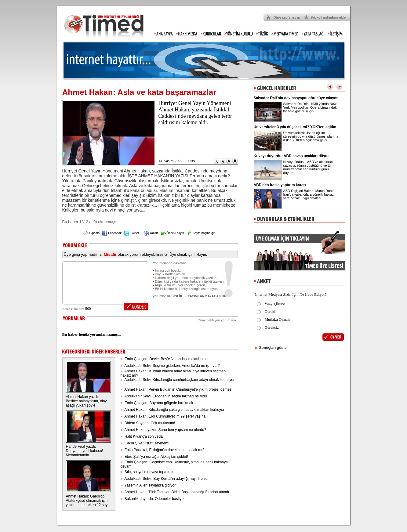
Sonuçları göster (274, 348)
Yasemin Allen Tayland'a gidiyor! (148, 485)
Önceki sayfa (173, 233)
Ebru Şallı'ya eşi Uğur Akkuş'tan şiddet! (154, 457)
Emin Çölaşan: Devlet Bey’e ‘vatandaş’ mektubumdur (165, 359)
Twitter (132, 233)
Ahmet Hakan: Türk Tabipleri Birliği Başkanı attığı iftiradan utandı (175, 492)
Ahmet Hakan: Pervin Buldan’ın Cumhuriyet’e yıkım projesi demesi (176, 389)
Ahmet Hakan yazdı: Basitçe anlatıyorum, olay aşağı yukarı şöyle (86, 401)
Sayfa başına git (201, 233)
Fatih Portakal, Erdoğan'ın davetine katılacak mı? (162, 450)
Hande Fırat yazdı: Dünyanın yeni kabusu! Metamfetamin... (85, 451)
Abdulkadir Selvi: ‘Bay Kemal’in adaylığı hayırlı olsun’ (165, 479)
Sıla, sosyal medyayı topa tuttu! (148, 472)
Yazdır (151, 233)
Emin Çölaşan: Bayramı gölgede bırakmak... (158, 403)
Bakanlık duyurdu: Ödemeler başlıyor (153, 499)
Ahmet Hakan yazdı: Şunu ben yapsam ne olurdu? (163, 430)
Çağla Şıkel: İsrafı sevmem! (145, 443)
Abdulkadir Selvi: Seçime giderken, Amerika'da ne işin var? (170, 366)
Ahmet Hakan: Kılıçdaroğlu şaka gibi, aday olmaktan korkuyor (172, 410)
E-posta (91, 233)
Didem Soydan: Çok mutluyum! (148, 423)
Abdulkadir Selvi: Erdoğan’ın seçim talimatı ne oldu (164, 396)
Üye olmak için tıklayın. (188, 255)
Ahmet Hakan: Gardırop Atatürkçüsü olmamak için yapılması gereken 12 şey (87, 501)
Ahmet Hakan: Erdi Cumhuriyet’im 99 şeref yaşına (163, 416)
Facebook (112, 233)
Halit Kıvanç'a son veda (141, 436)
